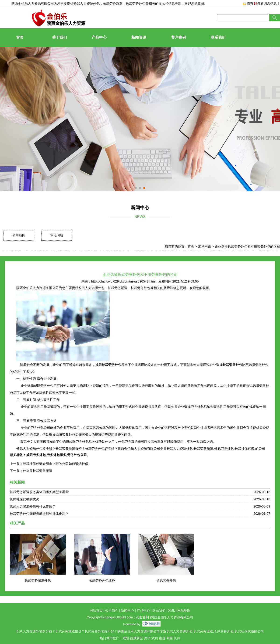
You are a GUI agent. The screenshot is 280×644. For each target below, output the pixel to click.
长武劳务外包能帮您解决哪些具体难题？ (39, 514)
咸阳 (126, 638)
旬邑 (170, 638)
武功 (155, 638)
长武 (177, 638)
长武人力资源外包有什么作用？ (33, 506)
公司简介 (112, 610)
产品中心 (99, 37)
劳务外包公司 (77, 455)
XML (171, 610)
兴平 (147, 638)
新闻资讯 (139, 37)
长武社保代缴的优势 (24, 499)
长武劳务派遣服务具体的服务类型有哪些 (39, 492)
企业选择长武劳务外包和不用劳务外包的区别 (247, 246)
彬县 (162, 638)
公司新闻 (19, 235)
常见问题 (57, 235)
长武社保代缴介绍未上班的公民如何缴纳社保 (56, 464)
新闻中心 (127, 610)
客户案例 (178, 37)
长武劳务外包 (166, 580)
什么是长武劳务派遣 (38, 471)
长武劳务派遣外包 (38, 580)
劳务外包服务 (56, 455)
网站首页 (96, 610)
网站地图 (184, 610)
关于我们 (59, 37)
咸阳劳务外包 (36, 455)
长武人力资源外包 (87, 3)
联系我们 (218, 37)
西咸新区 (136, 638)
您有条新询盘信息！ (261, 3)
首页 (20, 37)
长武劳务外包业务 (102, 580)
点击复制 (142, 617)
